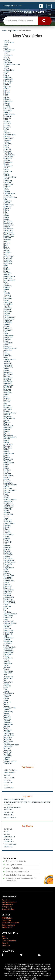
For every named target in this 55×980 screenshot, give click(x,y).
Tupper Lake (8, 678)
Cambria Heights (9, 135)
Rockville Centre (9, 603)
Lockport (7, 415)
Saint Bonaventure (10, 614)
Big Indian (7, 100)
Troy (5, 675)
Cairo (5, 131)
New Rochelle (8, 476)
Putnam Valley (9, 575)
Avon (5, 74)
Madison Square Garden (10, 923)
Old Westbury (8, 507)
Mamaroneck (8, 426)
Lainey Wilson (8, 788)
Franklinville (8, 278)
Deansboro (7, 206)
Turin (5, 680)
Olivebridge (8, 509)
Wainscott (7, 702)
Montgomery (8, 459)
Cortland (7, 192)
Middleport (7, 446)
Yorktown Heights (10, 761)
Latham (6, 394)
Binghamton (8, 101)
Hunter (6, 345)
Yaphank (7, 758)
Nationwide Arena (8, 925)
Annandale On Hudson (12, 65)
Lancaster (7, 391)
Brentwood (7, 111)
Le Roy (6, 396)
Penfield (6, 540)
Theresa (6, 669)
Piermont (7, 546)
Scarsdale (7, 629)
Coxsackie (7, 195)
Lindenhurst (8, 407)
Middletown (8, 448)
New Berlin (7, 470)
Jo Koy (6, 832)
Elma (5, 241)
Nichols (6, 487)
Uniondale (7, 686)
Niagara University (10, 485)
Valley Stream (9, 693)
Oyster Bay (7, 520)
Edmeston (7, 238)
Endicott (6, 251)
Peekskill (7, 538)
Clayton (6, 170)
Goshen (6, 300)
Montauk (7, 457)
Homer (6, 334)
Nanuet (6, 465)
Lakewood (7, 389)
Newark (6, 479)
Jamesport (7, 363)
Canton (6, 142)
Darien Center (8, 205)
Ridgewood (8, 592)
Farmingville (8, 262)
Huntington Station (10, 348)
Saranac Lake (8, 621)
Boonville (7, 105)
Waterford (7, 719)
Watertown (7, 723)
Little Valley (8, 409)
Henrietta (7, 324)
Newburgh (7, 481)
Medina (6, 441)
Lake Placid (8, 387)
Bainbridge (7, 77)
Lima (5, 404)
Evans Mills (7, 253)
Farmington (8, 260)
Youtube (5, 938)
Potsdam (7, 566)
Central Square (9, 155)
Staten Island (8, 654)
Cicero (6, 168)
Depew (6, 214)
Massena (7, 439)
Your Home (8, 763)
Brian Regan (8, 847)
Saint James (8, 616)
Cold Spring (8, 181)
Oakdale (6, 498)
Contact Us (6, 945)
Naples (6, 466)
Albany (6, 48)
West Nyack (8, 737)
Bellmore (7, 92)
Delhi (5, 212)
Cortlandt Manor (9, 194)
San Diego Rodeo (10, 817)
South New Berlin (10, 647)
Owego (6, 518)
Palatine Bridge (9, 524)
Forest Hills (7, 273)
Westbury (7, 743)
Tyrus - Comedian (10, 844)
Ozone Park (8, 522)
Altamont (7, 52)
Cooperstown (8, 184)
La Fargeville (8, 378)
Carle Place (8, 144)
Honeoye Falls (8, 335)
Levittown (7, 400)
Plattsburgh (8, 553)
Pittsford (7, 549)
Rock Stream (8, 599)
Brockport (7, 118)
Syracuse (7, 662)
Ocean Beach (8, 501)
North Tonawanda (10, 490)
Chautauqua (8, 162)
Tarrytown (7, 667)
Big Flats (6, 98)
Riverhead (7, 594)
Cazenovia (7, 149)
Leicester (7, 398)
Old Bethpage (8, 505)
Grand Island (8, 304)
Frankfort (7, 275)
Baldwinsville (8, 79)
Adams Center (9, 42)
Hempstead (8, 323)
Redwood (7, 584)
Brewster (7, 112)
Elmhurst (7, 243)
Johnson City (8, 367)
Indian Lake (8, 350)
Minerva (6, 450)
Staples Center (7, 927)
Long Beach (8, 417)
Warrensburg (8, 712)
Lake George (8, 382)
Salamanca (8, 618)
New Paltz (7, 474)
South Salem (8, 649)
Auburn (6, 72)
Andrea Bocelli (9, 837)
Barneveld (7, 83)
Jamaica (7, 361)
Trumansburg (8, 677)
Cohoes (6, 179)
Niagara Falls (8, 483)
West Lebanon (9, 736)
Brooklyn (7, 125)
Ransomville (8, 579)
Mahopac (7, 422)
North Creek (8, 489)
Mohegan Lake (9, 453)
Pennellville (8, 542)
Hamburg (7, 313)
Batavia (6, 85)
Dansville (7, 203)
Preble (6, 570)
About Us (5, 943)
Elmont (6, 247)
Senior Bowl (8, 810)
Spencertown (8, 653)
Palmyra (6, 529)
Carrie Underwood (11, 770)
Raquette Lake (9, 581)
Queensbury (8, 577)
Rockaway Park (9, 601)
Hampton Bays (9, 319)
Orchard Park (8, 514)
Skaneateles (8, 642)
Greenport (7, 310)
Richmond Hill (8, 590)
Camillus (7, 136)
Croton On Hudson (10, 197)
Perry (5, 544)
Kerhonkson (8, 372)
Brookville (7, 127)
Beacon (6, 88)
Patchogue (7, 533)
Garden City (8, 286)
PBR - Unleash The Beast (12, 807)
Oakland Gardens (10, 500)
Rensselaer (8, 586)
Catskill (6, 147)
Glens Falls (7, 297)
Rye (5, 610)
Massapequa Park (10, 437)
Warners (6, 710)
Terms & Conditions (9, 941)
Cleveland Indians (8, 909)
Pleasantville (8, 555)
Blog (3, 936)
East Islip (7, 227)
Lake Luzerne (8, 385)
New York (7, 477)
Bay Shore (7, 87)
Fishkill (6, 265)
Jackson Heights (9, 359)
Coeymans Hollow (10, 177)
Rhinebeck (7, 588)
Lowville (6, 420)
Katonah (6, 371)
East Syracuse (9, 236)
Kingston (7, 376)
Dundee (6, 216)
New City (7, 472)
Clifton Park (8, 171)
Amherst (7, 59)
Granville (7, 306)
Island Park (7, 356)
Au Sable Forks (9, 70)
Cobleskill (7, 175)
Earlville (6, 219)
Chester (6, 164)
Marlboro (7, 431)
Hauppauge (8, 321)
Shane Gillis (8, 829)
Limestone (7, 406)
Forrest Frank (9, 778)
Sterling (6, 656)
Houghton (7, 339)
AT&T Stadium (7, 918)
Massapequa (8, 435)
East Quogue (8, 232)
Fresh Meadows (9, 280)
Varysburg (7, 695)
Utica (5, 689)
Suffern (6, 660)
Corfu (6, 188)
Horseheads (8, 337)
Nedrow (6, 468)
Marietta (7, 430)
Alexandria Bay (9, 50)
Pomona (7, 557)
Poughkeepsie (9, 568)
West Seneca (8, 741)
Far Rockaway (8, 256)
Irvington (7, 354)
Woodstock (7, 756)
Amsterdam (8, 63)
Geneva (6, 289)
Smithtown (7, 643)
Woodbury (7, 750)
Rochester (7, 595)
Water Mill (7, 717)
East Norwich (8, 230)
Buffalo (6, 129)
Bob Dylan (7, 780)
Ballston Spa (8, 81)
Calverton (7, 133)
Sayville (6, 627)
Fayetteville (8, 264)
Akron (6, 46)
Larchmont (7, 393)
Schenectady (8, 632)
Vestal (6, 700)
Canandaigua (8, 138)
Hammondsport (9, 317)
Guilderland (8, 312)
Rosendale (7, 606)
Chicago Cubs (7, 907)
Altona (6, 53)
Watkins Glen (8, 724)
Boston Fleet (8, 805)
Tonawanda (8, 673)
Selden (6, 636)
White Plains (8, 747)
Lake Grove (7, 383)
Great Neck (7, 308)
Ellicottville (7, 240)
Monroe (6, 455)
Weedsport (7, 730)
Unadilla (6, 684)
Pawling (6, 536)
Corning (6, 190)
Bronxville (7, 122)
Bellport (6, 94)
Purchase (7, 573)
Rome (6, 605)
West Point (7, 739)
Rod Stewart (8, 783)
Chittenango (8, 166)
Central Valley (8, 157)
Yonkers (6, 759)
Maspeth (7, 433)
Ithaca (6, 358)
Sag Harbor (8, 612)
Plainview (7, 551)
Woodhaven (8, 752)
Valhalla (6, 691)
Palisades (7, 527)
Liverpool (7, 411)
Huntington (7, 347)
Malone (6, 424)
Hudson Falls (8, 343)
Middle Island (8, 444)
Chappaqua (8, 159)
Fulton (6, 282)
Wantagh (7, 706)
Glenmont (7, 295)
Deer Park (7, 208)
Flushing (6, 269)
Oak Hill (6, 496)
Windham (7, 748)
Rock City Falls (9, 597)
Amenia (6, 57)
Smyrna (6, 645)
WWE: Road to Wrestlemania (14, 800)
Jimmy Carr (8, 839)
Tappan (6, 665)
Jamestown (8, 365)
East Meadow (8, 229)
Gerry (5, 291)
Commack (7, 182)
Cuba (5, 199)
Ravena (6, 583)
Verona (6, 699)
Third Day (7, 775)
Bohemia (7, 103)
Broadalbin (7, 116)
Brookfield (7, 124)
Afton (6, 44)
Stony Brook (8, 658)
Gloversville (8, 299)
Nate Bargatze (9, 842)
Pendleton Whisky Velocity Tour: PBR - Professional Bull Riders (27, 802)
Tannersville (8, 664)
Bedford (6, 90)
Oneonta (7, 512)
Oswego (6, 516)
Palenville (7, 525)
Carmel (6, 146)
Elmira (6, 245)
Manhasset (8, 428)
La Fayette (7, 380)
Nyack (6, 494)
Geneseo (7, 288)
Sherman (7, 640)
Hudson (6, 341)
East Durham (8, 223)
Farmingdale (8, 258)
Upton (6, 688)
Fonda (6, 271)
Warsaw (6, 713)
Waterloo (7, 721)
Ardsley (6, 66)
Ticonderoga (8, 671)
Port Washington (9, 562)
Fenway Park (6, 920)
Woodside (7, 754)
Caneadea (7, 140)
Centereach (8, 151)
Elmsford (7, 249)
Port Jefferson (9, 560)
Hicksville (7, 326)
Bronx (6, 120)
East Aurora (8, 221)
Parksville (7, 531)
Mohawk (7, 452)
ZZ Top (6, 785)
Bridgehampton (9, 114)
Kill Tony (7, 834)
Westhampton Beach (11, 745)
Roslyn (6, 608)
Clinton (6, 173)
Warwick (6, 715)
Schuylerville (8, 634)
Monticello (7, 461)
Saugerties (7, 625)
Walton (6, 704)
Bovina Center (9, 109)
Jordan (6, 369)
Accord (6, 41)
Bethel (6, 96)
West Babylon (8, 734)
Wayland (7, 726)
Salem (6, 619)
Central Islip (8, 153)
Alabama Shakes (9, 773)
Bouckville (7, 107)
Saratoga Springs (10, 623)
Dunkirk (6, 218)
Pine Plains (7, 547)
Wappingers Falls (10, 708)
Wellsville (7, 732)
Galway (6, 284)
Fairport (6, 254)
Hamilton (7, 315)
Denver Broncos (7, 905)
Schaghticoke (8, 630)
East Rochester (9, 234)
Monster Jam (8, 815)
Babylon (6, 76)
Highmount (7, 328)
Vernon (6, 697)
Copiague (7, 186)
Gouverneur (8, 302)
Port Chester (8, 559)
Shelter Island (8, 638)
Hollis (5, 332)
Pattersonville (8, 535)
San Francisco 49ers (9, 902)
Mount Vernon (9, 463)
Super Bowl (6, 900)
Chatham (7, 160)
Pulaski (6, 571)
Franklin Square (9, 277)
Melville (6, 442)
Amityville (7, 61)
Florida (6, 267)
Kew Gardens (8, 374)
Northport (7, 492)
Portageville (8, 564)
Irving (5, 352)
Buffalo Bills (8, 812)
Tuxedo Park (8, 682)
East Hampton (9, 225)
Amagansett (8, 55)
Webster (6, 728)
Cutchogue (7, 201)
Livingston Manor (10, 413)
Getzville (7, 293)
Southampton (8, 651)
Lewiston (7, 402)
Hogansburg (8, 330)
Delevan (6, 210)
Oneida (6, 511)
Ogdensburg (8, 503)
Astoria (6, 68)
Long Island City (9, 418)
